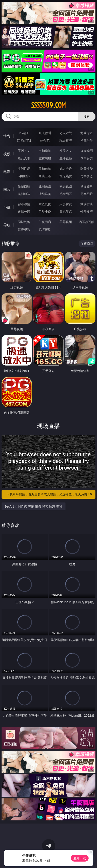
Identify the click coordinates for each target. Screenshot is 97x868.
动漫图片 (87, 186)
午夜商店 (45, 222)
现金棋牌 (66, 140)
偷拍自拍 (45, 168)
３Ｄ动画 (87, 151)
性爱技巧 (87, 212)
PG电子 (24, 133)
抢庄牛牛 (87, 140)
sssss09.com (48, 105)
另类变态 (87, 176)
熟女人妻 (24, 158)
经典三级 (45, 176)
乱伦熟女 (66, 176)
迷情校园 (24, 212)
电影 (7, 172)
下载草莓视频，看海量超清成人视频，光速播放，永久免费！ (50, 494)
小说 (7, 207)
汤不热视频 (87, 222)
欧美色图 (66, 186)
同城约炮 (24, 222)
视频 (7, 154)
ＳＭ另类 (87, 158)
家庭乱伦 (45, 204)
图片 (7, 189)
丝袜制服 (45, 158)
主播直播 (66, 158)
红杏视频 (24, 229)
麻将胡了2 (24, 140)
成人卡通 (66, 168)
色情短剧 (45, 229)
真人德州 (45, 133)
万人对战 (66, 133)
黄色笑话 (66, 212)
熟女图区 (66, 194)
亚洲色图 (45, 186)
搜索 (87, 116)
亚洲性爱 (24, 168)
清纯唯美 (45, 194)
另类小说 (45, 212)
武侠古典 (87, 204)
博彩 (7, 136)
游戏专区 (87, 133)
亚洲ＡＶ (24, 151)
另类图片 (87, 194)
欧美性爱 (87, 168)
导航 (7, 225)
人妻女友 (66, 204)
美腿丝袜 (24, 194)
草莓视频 (66, 222)
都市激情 (24, 204)
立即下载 (80, 858)
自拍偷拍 (45, 151)
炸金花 (45, 140)
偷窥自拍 (24, 186)
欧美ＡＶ (66, 151)
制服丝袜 (24, 176)
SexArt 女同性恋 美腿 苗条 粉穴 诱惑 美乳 (34, 506)
